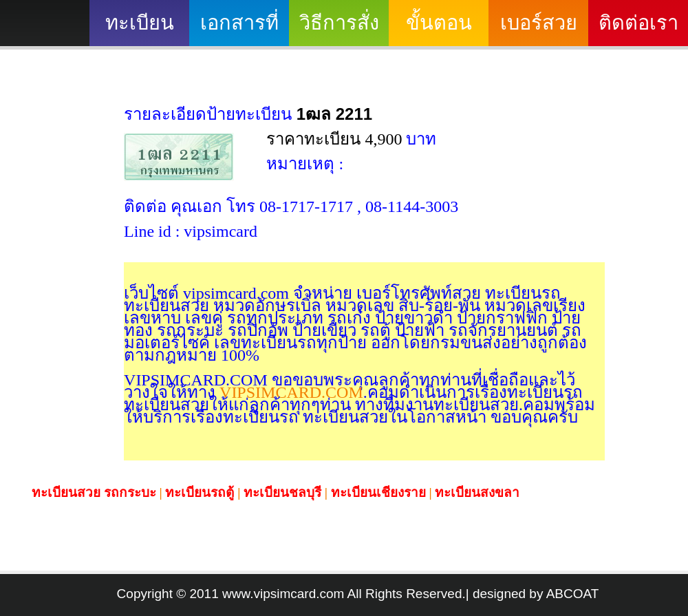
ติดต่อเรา (638, 23)
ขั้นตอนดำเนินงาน (439, 29)
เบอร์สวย (539, 23)
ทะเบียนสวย (140, 29)
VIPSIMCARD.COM (289, 392)
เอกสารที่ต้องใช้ (239, 29)
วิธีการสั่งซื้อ (339, 29)
